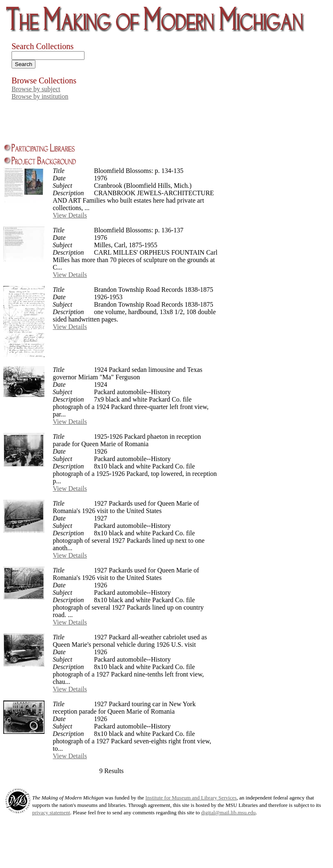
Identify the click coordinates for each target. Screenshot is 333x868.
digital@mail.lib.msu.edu (228, 812)
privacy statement (51, 812)
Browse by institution (40, 96)
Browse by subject (36, 89)
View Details (70, 215)
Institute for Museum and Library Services (191, 798)
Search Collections (43, 46)
